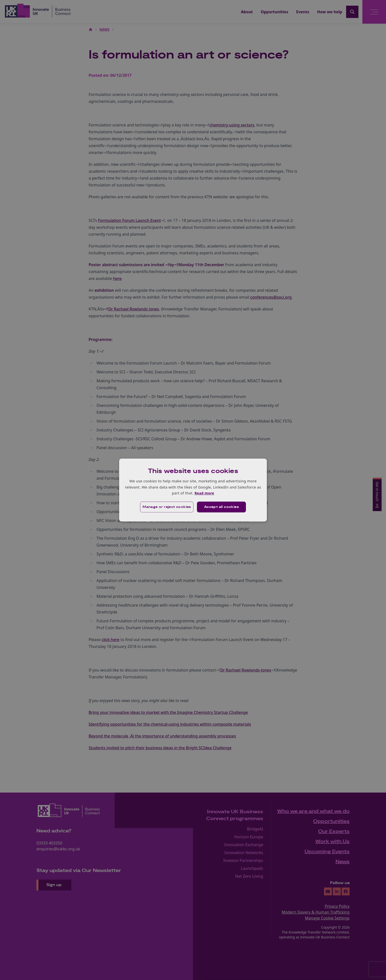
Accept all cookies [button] (222, 507)
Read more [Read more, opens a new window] (204, 493)
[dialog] (193, 490)
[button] (166, 507)
